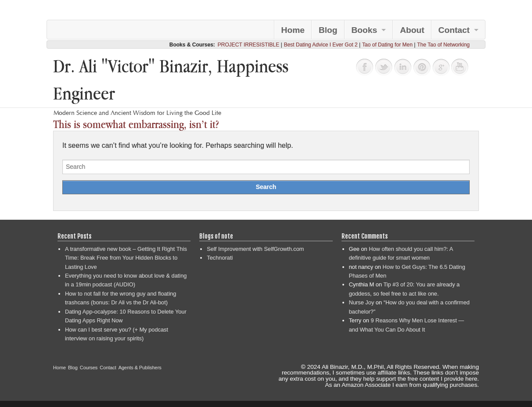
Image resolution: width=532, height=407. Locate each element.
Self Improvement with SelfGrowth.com (255, 249)
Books (365, 30)
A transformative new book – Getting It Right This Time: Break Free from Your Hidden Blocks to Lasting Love (126, 258)
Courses (89, 368)
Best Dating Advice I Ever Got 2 (321, 45)
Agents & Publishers (140, 368)
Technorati (220, 258)
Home (293, 30)
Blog (328, 30)
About (412, 30)
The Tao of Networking (443, 45)
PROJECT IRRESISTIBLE (248, 45)
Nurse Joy (362, 302)
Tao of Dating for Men (387, 45)
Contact (454, 30)
